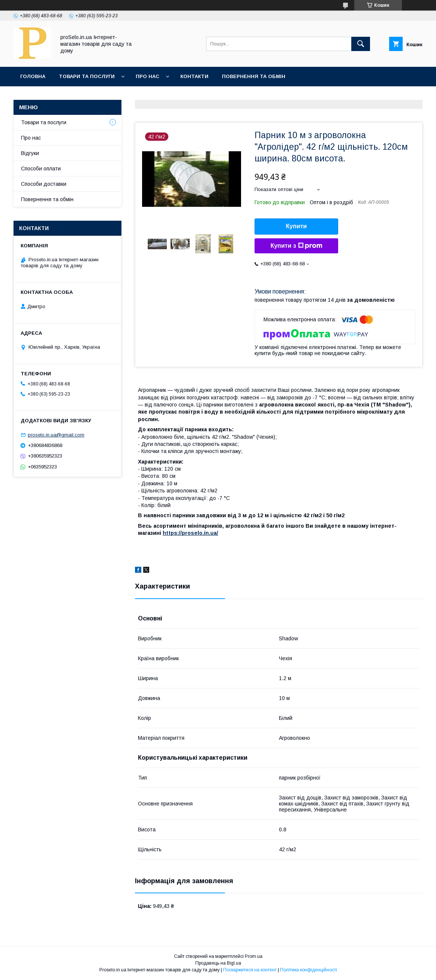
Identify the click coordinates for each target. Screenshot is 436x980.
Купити (297, 226)
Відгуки (30, 153)
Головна (33, 76)
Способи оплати (41, 169)
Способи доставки (44, 184)
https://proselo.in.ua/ (190, 533)
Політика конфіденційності (309, 970)
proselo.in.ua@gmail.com (56, 435)
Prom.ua (254, 956)
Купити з (296, 246)
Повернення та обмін (254, 76)
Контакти (194, 76)
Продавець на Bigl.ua (218, 963)
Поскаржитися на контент (250, 970)
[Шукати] (361, 44)
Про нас (148, 76)
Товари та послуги (87, 76)
